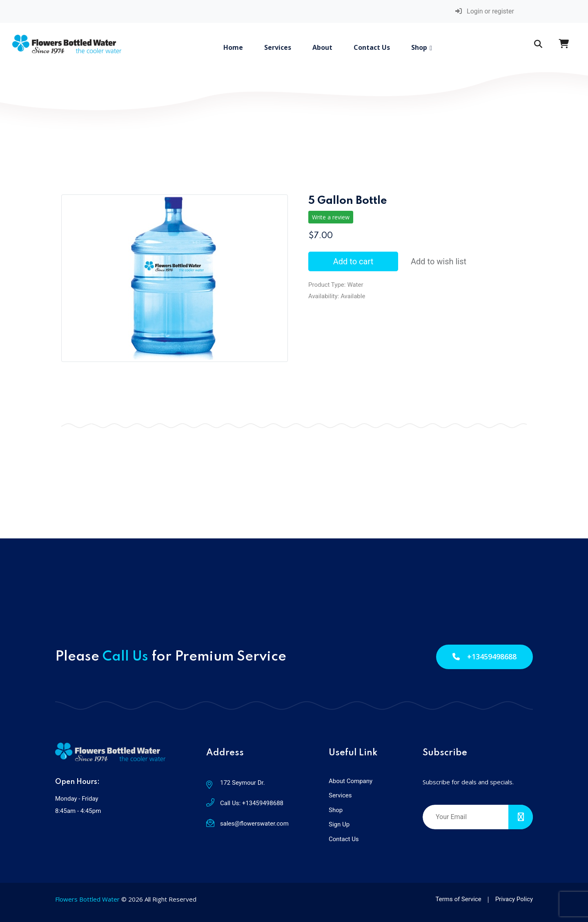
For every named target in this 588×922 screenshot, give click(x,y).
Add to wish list (439, 261)
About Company (351, 781)
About (322, 47)
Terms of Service (459, 899)
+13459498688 (484, 656)
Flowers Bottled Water (87, 899)
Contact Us (372, 47)
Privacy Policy (514, 899)
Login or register (485, 11)
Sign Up (339, 824)
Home (233, 47)
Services (278, 47)
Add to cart (353, 261)
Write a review (331, 217)
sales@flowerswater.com (254, 824)
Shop (419, 47)
